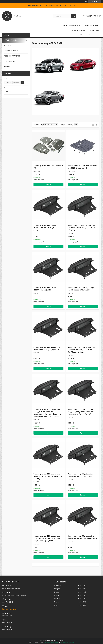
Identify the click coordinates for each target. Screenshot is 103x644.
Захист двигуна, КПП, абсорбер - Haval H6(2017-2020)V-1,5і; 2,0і (81, 475)
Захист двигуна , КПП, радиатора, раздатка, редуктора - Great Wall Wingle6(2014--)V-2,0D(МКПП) (81, 412)
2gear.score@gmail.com (10, 609)
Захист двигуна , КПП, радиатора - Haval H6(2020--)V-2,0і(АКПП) (81, 289)
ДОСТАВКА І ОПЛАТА (11, 51)
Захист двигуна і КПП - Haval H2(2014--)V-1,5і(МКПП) (45, 289)
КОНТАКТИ (8, 45)
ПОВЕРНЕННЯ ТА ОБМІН (12, 56)
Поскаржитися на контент (52, 642)
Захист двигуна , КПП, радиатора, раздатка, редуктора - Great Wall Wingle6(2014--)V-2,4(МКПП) (47, 538)
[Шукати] (74, 16)
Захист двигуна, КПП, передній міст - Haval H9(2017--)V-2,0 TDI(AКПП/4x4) (83, 537)
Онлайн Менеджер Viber (72, 25)
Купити (49, 184)
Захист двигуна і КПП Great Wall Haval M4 (48, 167)
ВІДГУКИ (7, 67)
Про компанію (94, 35)
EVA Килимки (95, 30)
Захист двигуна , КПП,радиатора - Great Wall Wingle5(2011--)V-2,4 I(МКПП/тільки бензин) (81, 350)
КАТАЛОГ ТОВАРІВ (10, 40)
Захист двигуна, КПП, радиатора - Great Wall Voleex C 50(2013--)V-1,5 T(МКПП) (81, 228)
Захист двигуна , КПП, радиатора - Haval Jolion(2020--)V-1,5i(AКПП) (47, 348)
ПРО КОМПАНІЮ (9, 61)
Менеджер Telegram (92, 25)
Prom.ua (61, 640)
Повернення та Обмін (77, 35)
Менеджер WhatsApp (78, 30)
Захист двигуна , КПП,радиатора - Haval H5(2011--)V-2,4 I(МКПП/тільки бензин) (48, 476)
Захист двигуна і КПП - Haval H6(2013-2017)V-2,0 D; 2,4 (45, 227)
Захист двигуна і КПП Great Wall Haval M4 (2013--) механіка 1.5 (83, 167)
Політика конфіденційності (68, 642)
